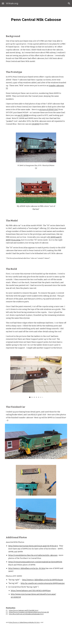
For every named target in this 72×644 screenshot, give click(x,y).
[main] (36, 19)
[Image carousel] (36, 377)
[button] (3, 3)
